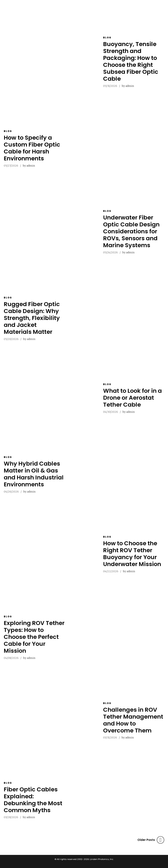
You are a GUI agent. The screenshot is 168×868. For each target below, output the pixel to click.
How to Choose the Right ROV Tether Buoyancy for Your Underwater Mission (132, 557)
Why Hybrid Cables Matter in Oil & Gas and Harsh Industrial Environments (34, 477)
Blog (107, 38)
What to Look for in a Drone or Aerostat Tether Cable (132, 401)
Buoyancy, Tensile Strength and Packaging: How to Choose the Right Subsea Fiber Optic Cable (131, 61)
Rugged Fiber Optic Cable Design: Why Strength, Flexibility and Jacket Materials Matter (32, 321)
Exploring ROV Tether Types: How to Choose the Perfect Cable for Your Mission (34, 640)
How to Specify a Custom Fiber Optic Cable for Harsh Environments (32, 148)
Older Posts (146, 840)
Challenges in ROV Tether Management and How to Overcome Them (133, 723)
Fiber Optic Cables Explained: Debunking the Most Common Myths (33, 803)
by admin (128, 86)
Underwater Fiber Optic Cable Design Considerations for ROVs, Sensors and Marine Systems (131, 235)
